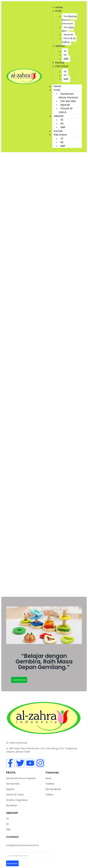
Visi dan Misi (68, 29)
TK (65, 51)
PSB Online (62, 66)
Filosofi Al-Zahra (69, 40)
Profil (58, 11)
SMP (66, 59)
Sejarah (68, 35)
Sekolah (60, 46)
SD (65, 55)
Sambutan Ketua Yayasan (68, 96)
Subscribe (12, 863)
